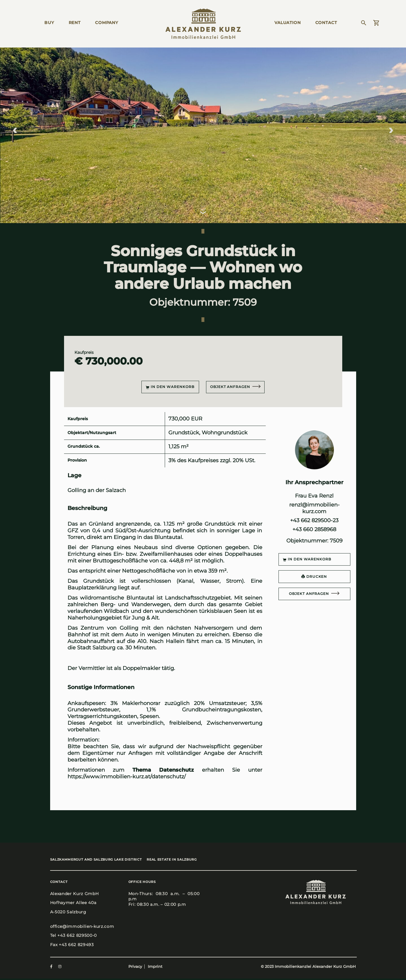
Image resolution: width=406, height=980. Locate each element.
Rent (75, 23)
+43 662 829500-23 (314, 520)
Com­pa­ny (107, 23)
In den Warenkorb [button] (169, 387)
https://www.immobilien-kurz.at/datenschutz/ (127, 776)
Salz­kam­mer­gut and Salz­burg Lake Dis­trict (96, 860)
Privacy (135, 968)
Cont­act (326, 23)
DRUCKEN (314, 576)
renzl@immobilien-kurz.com (314, 508)
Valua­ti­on (288, 23)
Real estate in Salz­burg (178, 860)
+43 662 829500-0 (77, 937)
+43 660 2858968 (314, 529)
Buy (49, 23)
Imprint (155, 968)
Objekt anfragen (231, 387)
